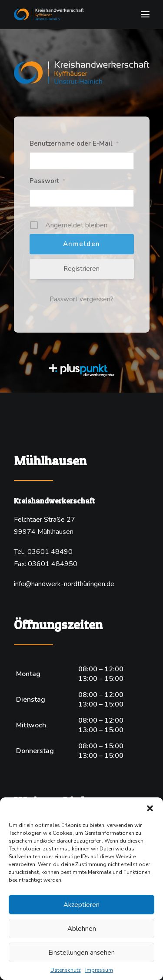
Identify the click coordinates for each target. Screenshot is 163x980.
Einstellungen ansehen (81, 953)
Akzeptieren (81, 905)
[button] (150, 808)
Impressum (99, 970)
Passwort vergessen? (81, 299)
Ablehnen (82, 929)
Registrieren (81, 269)
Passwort (47, 181)
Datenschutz (66, 970)
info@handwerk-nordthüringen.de (64, 584)
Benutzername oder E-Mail (74, 143)
